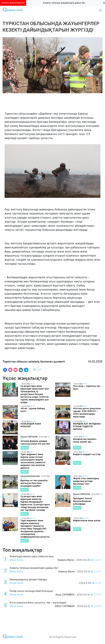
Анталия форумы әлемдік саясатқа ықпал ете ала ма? (35, 442)
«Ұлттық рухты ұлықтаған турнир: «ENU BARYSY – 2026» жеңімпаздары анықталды (87, 412)
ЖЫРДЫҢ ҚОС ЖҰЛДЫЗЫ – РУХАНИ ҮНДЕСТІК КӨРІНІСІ (88, 426)
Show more (16, 560)
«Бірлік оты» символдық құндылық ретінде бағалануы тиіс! (86, 481)
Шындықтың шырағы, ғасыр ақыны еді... (85, 440)
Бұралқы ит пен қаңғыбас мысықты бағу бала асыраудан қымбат (34, 483)
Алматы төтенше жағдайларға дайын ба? (66, 3)
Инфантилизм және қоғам (87, 520)
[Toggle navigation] (100, 10)
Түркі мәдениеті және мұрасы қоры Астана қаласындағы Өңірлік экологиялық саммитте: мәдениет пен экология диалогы (33, 461)
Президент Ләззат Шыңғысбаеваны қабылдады (83, 501)
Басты (25, 448)
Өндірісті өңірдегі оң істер (87, 454)
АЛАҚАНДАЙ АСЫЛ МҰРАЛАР (31, 425)
